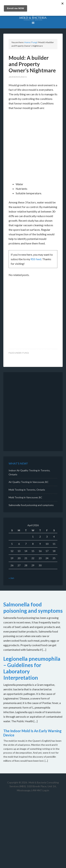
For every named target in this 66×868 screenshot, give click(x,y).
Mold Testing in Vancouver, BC (25, 497)
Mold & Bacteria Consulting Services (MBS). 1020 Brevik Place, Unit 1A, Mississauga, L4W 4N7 (34, 786)
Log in (46, 790)
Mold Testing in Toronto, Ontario (27, 490)
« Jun (11, 578)
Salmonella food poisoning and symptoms (31, 505)
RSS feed (36, 259)
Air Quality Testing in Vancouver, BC (29, 482)
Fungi (26, 353)
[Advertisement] (33, 148)
